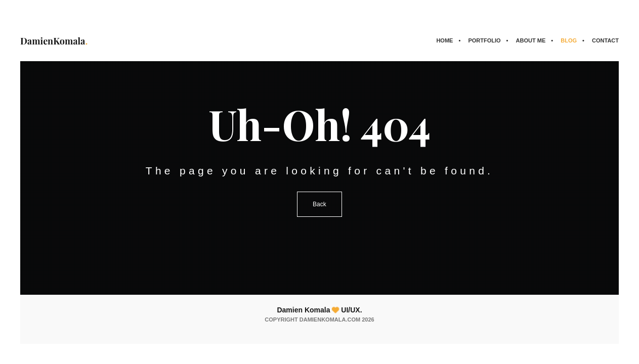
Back (319, 204)
